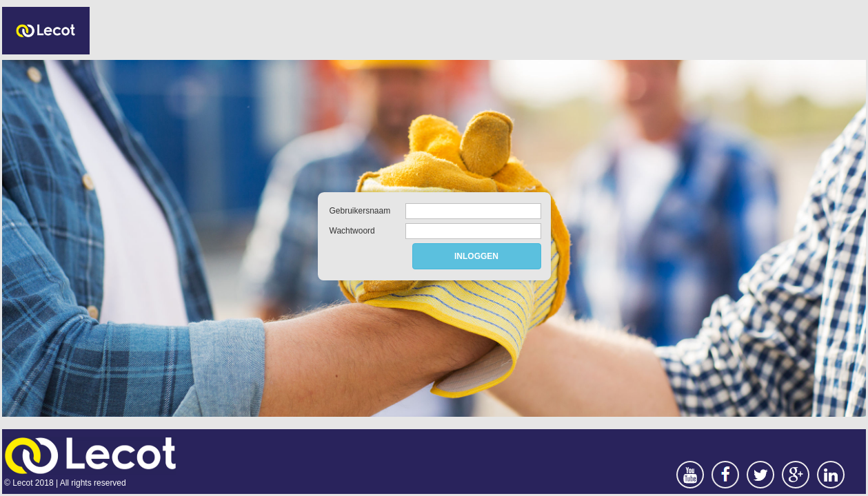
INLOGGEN (476, 256)
